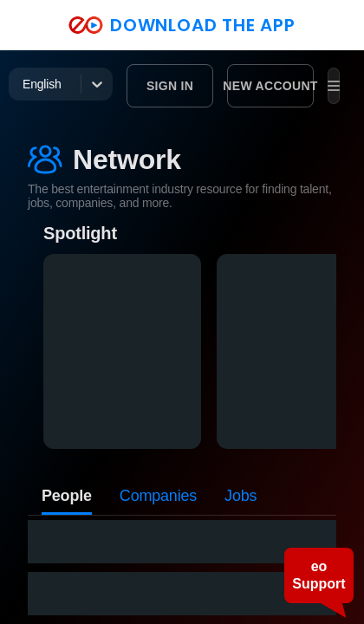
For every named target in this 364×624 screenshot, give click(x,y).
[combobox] (24, 84)
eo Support (318, 575)
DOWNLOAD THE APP (182, 25)
